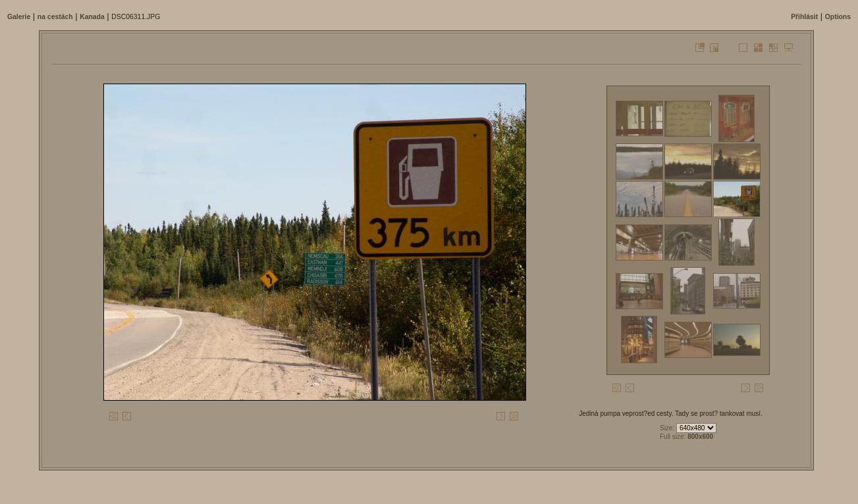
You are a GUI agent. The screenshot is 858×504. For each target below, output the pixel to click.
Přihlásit (804, 17)
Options (838, 17)
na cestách (55, 17)
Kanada (92, 17)
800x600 (700, 437)
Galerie (19, 17)
